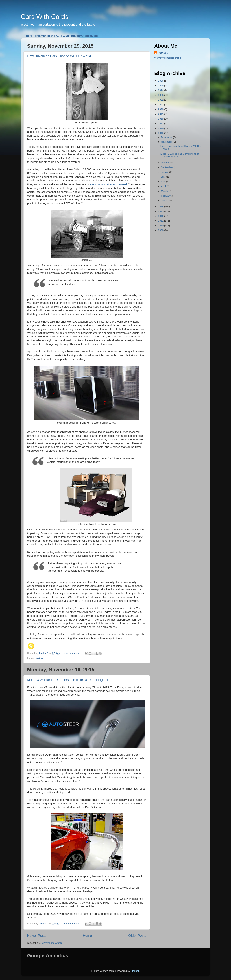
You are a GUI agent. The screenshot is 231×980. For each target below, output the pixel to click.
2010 (161, 226)
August (165, 172)
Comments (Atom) (52, 943)
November (167, 142)
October (166, 163)
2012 (161, 216)
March (165, 191)
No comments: (72, 653)
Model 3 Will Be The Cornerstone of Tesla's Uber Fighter (68, 680)
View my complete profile (168, 58)
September (167, 167)
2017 (161, 123)
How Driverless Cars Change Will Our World (59, 56)
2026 (161, 81)
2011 (161, 221)
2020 (161, 109)
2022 (161, 100)
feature (40, 658)
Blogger (135, 971)
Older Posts (137, 936)
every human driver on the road (108, 184)
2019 (161, 114)
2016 (161, 128)
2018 (161, 119)
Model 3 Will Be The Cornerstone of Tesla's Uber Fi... (180, 155)
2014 (161, 206)
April (164, 186)
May (164, 182)
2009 (161, 230)
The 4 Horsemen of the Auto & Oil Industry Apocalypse (61, 36)
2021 (161, 105)
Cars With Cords (45, 17)
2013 (161, 211)
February (166, 196)
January (166, 200)
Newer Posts (37, 936)
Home (87, 936)
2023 (161, 95)
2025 (161, 86)
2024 (161, 90)
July (164, 177)
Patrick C (163, 53)
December (167, 137)
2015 (161, 133)
